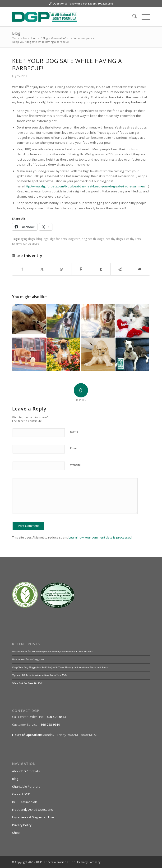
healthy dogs (114, 239)
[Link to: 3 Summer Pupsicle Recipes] (29, 354)
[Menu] (143, 17)
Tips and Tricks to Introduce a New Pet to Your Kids (39, 675)
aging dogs (28, 239)
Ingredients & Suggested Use (33, 817)
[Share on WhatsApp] (62, 269)
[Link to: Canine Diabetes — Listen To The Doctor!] (29, 319)
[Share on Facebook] (22, 269)
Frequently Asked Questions (32, 810)
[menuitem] (132, 17)
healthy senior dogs (25, 244)
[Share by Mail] (140, 269)
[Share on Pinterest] (81, 269)
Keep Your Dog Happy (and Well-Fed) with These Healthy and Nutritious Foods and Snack (60, 667)
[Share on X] (42, 269)
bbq (39, 239)
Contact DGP (21, 794)
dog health (89, 239)
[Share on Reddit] (120, 269)
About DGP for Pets (26, 771)
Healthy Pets (133, 239)
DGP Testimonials (25, 802)
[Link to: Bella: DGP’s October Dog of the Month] (132, 354)
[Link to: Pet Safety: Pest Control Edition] (63, 354)
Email (74, 448)
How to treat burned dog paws (28, 659)
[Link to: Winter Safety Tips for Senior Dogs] (98, 321)
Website (75, 465)
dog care (74, 239)
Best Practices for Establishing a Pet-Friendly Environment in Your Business (52, 651)
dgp (46, 239)
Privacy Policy (22, 825)
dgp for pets (58, 239)
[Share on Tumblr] (101, 269)
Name (74, 432)
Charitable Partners (26, 787)
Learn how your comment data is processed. (100, 537)
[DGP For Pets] (67, 17)
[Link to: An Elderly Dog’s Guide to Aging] (98, 354)
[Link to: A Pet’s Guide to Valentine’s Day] (132, 321)
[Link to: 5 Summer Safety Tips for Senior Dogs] (63, 321)
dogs (101, 239)
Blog (16, 33)
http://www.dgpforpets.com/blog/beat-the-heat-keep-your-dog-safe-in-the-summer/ (85, 186)
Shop (16, 833)
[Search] (132, 17)
